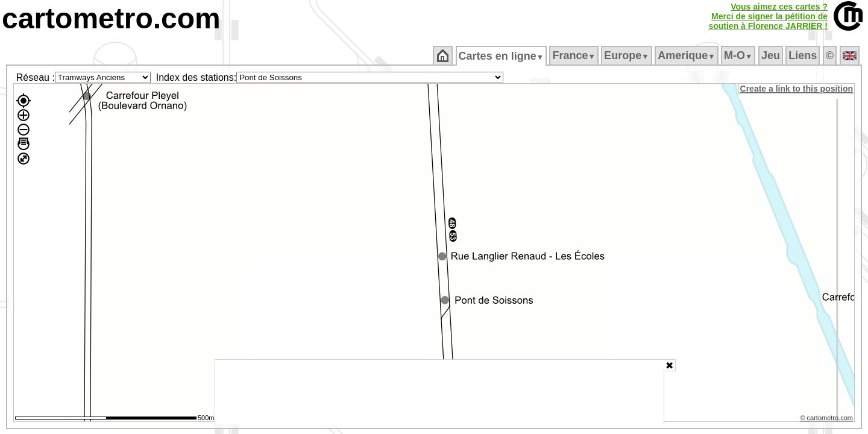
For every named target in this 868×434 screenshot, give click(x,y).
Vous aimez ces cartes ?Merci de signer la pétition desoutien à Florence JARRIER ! (768, 16)
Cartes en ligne (502, 56)
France (575, 55)
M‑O (739, 55)
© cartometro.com (828, 420)
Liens (804, 55)
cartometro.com (111, 18)
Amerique (687, 55)
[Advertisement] (439, 392)
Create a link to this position (797, 89)
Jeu (771, 55)
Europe (627, 55)
